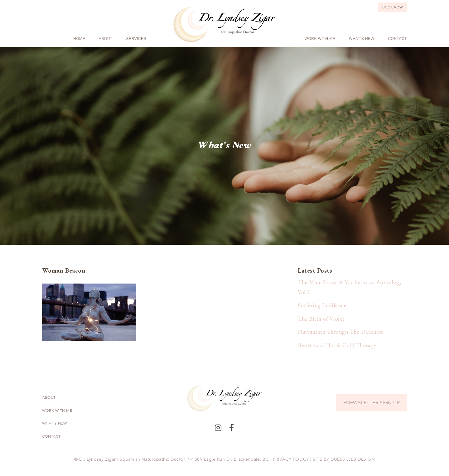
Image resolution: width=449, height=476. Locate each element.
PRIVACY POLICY (291, 459)
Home (79, 39)
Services (136, 39)
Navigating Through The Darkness (340, 332)
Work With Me (320, 39)
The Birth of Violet (321, 319)
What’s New (362, 39)
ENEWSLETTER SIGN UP (372, 403)
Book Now (393, 7)
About (106, 39)
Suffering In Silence (322, 305)
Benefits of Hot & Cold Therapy (337, 345)
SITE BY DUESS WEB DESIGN (344, 459)
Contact (397, 39)
